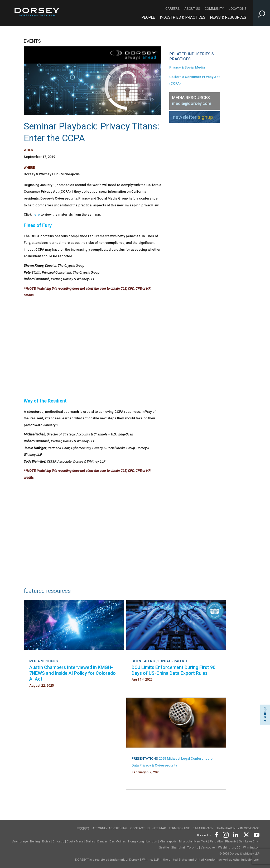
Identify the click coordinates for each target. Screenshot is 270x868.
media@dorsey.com (192, 103)
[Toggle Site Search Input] (261, 13)
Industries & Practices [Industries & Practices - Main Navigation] (183, 18)
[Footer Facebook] (216, 834)
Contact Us (140, 828)
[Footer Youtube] (256, 834)
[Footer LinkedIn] (236, 834)
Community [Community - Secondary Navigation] (214, 9)
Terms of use (179, 828)
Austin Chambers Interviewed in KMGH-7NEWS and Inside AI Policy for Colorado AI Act (73, 673)
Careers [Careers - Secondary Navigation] (172, 9)
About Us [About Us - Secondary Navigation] (192, 9)
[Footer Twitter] (246, 834)
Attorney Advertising (110, 828)
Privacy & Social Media (187, 67)
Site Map (159, 828)
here (36, 214)
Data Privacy (203, 828)
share (265, 713)
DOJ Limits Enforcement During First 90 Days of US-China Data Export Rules (173, 670)
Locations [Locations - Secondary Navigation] (237, 9)
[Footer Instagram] (225, 834)
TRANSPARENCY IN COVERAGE (238, 828)
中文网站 (83, 828)
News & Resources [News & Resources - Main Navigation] (228, 18)
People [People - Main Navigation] (148, 18)
